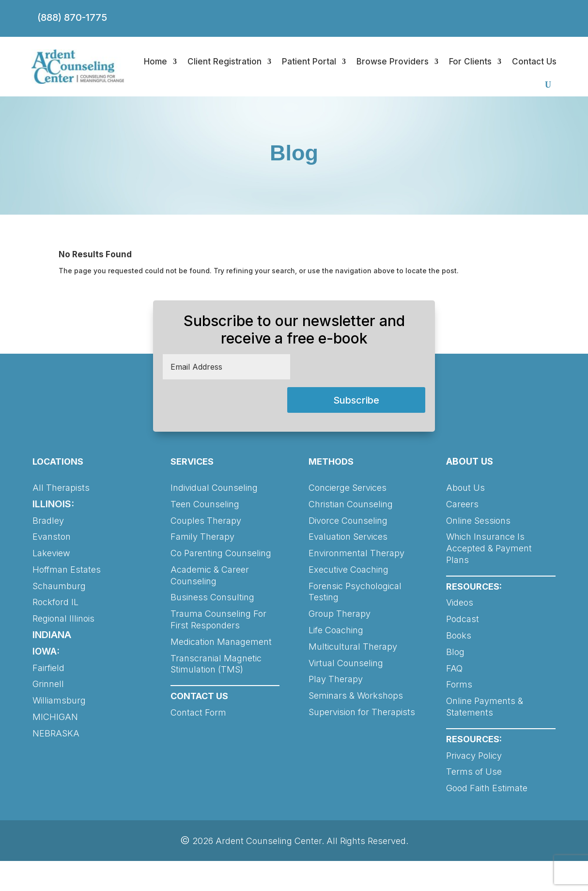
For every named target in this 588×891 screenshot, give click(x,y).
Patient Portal (309, 62)
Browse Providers (393, 62)
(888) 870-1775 (72, 17)
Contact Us (534, 62)
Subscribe (356, 400)
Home (155, 62)
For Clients (470, 62)
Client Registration (224, 62)
